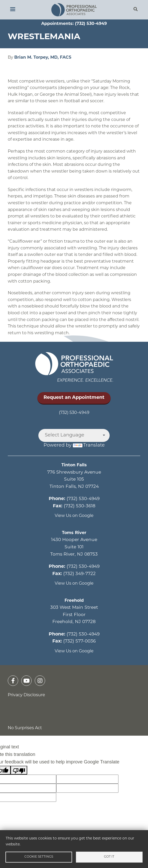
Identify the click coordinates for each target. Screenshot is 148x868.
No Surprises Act (25, 728)
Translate (89, 445)
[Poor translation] (19, 770)
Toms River (74, 533)
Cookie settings (39, 857)
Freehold (74, 601)
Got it (109, 857)
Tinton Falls (74, 465)
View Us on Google (74, 516)
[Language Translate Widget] (74, 435)
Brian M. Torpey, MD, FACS (43, 58)
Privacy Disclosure (26, 695)
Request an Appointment (74, 398)
